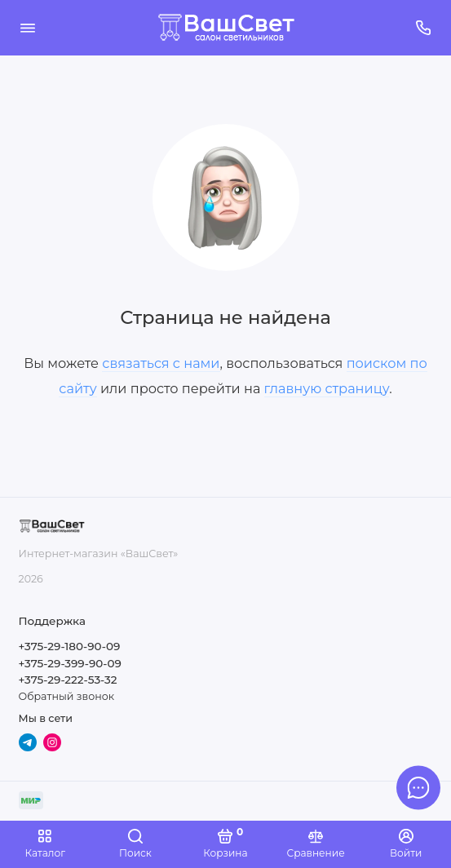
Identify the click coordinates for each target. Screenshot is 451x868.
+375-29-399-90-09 (70, 663)
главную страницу (327, 388)
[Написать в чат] (418, 787)
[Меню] (28, 28)
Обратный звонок (66, 696)
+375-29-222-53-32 (68, 680)
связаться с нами (161, 363)
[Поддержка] (424, 28)
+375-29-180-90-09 (70, 646)
